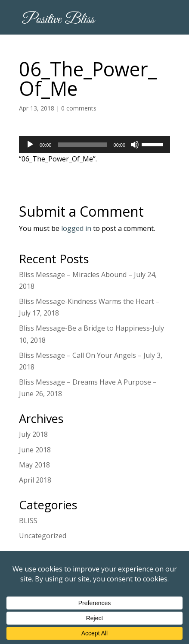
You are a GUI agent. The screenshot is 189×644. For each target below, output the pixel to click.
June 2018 (35, 450)
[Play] (30, 145)
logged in (76, 228)
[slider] (82, 145)
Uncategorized (43, 536)
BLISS (28, 521)
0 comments (79, 108)
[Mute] (135, 145)
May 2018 (34, 465)
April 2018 (35, 480)
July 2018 (33, 434)
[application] (94, 145)
